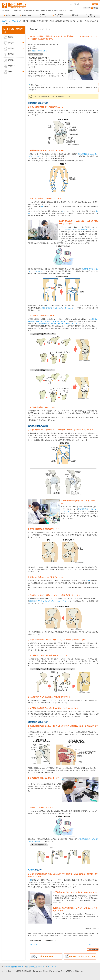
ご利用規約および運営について (13, 967)
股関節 (40, 51)
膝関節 (34, 51)
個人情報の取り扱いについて (35, 967)
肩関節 (45, 51)
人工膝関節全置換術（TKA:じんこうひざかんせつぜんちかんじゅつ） (58, 324)
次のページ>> (93, 945)
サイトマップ (52, 967)
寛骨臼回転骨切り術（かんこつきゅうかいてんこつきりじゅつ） (50, 601)
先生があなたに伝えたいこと (11, 21)
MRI (42, 207)
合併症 (31, 870)
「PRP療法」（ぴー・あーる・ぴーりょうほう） (79, 229)
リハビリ (65, 211)
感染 (31, 880)
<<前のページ (34, 945)
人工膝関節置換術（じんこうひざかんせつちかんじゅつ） (59, 308)
